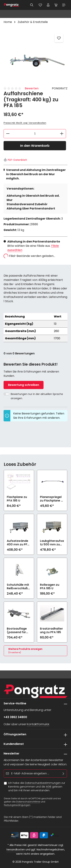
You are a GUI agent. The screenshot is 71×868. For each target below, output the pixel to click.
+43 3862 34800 (15, 717)
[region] (35, 56)
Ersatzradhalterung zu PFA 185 (51, 630)
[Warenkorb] (56, 5)
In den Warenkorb (35, 146)
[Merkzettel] (40, 5)
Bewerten (32, 88)
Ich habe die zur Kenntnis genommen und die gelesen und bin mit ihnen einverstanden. (37, 787)
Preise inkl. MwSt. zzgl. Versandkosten (25, 123)
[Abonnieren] (63, 773)
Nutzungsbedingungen (17, 805)
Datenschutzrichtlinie (28, 802)
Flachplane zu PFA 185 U (17, 499)
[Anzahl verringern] (8, 134)
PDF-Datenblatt (15, 160)
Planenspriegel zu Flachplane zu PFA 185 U (52, 499)
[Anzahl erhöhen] (62, 134)
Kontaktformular (38, 724)
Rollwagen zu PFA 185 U (50, 587)
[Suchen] (32, 5)
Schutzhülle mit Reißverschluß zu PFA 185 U (18, 587)
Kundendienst (14, 744)
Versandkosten (16, 850)
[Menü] (64, 5)
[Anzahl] (35, 134)
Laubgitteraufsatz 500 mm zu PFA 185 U (52, 543)
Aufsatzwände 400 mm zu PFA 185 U (18, 543)
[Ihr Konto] (48, 5)
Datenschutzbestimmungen (43, 783)
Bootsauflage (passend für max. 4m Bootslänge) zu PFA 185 (18, 630)
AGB (49, 787)
